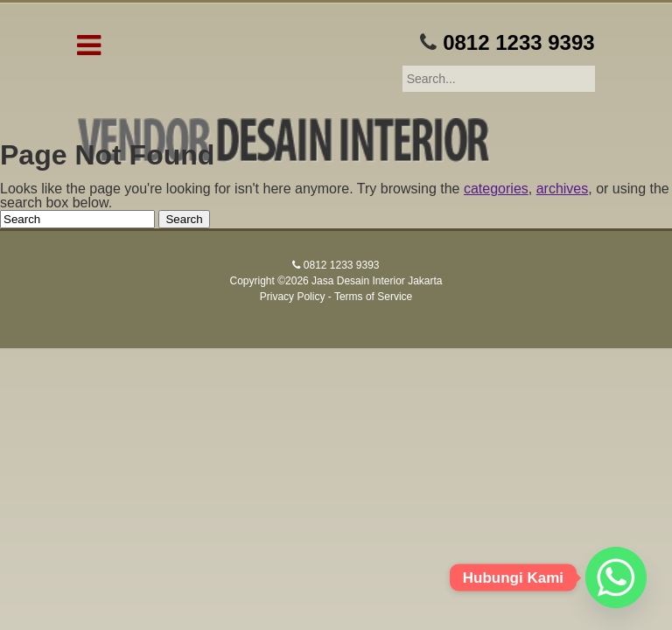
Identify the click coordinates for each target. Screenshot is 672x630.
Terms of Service (373, 297)
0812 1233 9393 (519, 42)
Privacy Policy (293, 297)
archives (563, 189)
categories (496, 189)
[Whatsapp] (616, 577)
